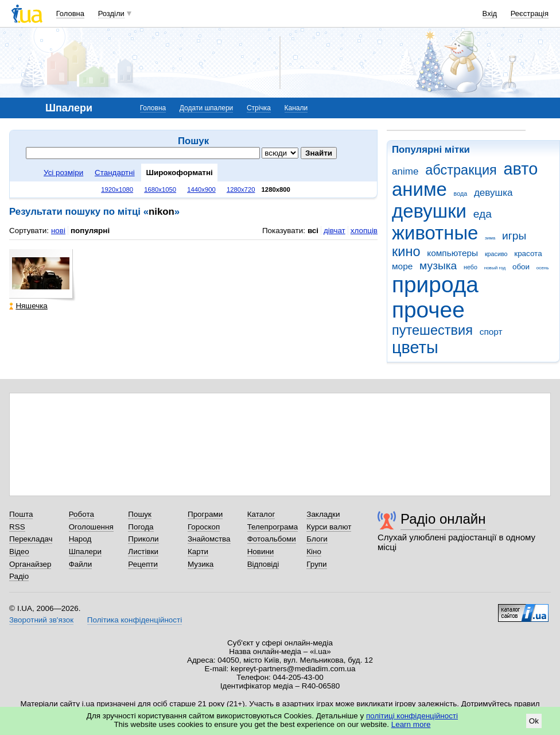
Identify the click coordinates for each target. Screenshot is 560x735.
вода (461, 194)
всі (313, 231)
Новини (261, 552)
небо (470, 267)
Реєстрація (530, 13)
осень (543, 268)
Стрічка (259, 108)
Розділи (111, 13)
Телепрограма (273, 527)
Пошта (21, 514)
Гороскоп (204, 527)
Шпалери (85, 552)
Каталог (261, 514)
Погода (141, 527)
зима (490, 238)
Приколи (143, 539)
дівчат (335, 231)
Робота (81, 514)
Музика (201, 564)
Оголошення (91, 527)
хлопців (364, 231)
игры (514, 236)
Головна (70, 13)
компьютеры (452, 253)
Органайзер (30, 564)
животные (435, 233)
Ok (534, 721)
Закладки (323, 514)
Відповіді (263, 564)
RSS (17, 527)
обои (521, 267)
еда (483, 214)
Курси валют (329, 527)
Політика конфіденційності (135, 620)
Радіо (19, 576)
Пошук (140, 514)
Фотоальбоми (272, 539)
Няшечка (28, 306)
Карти (198, 552)
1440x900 (201, 189)
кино (406, 252)
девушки (429, 211)
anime (405, 171)
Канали (296, 108)
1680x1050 (160, 189)
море (402, 266)
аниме (419, 189)
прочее (428, 310)
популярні (90, 231)
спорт (491, 332)
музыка (438, 266)
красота (528, 254)
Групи (316, 564)
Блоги (317, 539)
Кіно (314, 552)
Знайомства (209, 539)
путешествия (432, 330)
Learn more (411, 724)
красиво (496, 254)
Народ (80, 539)
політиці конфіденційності (412, 716)
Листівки (143, 552)
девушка (493, 193)
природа (435, 285)
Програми (205, 514)
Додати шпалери (206, 108)
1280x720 (241, 189)
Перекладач (31, 539)
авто (521, 169)
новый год (495, 268)
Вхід (490, 13)
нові (58, 231)
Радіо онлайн (443, 519)
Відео (19, 552)
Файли (81, 564)
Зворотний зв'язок (41, 620)
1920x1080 (117, 189)
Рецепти (143, 564)
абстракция (461, 170)
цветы (415, 347)
